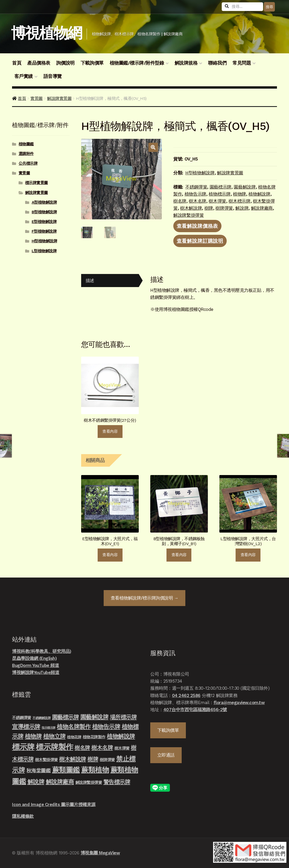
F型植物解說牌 (44, 231)
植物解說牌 (259, 194)
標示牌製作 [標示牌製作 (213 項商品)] (55, 747)
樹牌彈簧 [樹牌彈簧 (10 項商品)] (107, 760)
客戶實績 (24, 76)
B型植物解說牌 (44, 212)
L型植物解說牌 (44, 251)
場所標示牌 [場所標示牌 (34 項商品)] (123, 717)
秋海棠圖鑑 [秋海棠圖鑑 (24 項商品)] (39, 771)
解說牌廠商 (262, 208)
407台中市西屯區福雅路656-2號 (195, 710)
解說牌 (242, 208)
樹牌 (209, 208)
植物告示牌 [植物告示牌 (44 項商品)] (106, 727)
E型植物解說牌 (44, 222)
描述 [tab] (90, 281)
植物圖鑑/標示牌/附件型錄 (137, 63)
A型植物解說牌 (44, 202)
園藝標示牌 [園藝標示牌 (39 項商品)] (66, 717)
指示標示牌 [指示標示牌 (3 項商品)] (49, 728)
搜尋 (269, 7)
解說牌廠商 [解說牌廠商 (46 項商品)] (60, 782)
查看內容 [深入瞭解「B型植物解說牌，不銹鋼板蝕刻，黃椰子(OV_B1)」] (179, 555)
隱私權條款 (23, 816)
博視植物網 (46, 33)
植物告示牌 (195, 194)
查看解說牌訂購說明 (200, 241)
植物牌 (240, 194)
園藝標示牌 (221, 187)
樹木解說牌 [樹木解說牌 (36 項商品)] (73, 759)
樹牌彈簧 (224, 208)
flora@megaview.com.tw (239, 703)
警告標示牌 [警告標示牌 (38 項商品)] (117, 782)
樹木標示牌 (239, 201)
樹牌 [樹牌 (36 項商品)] (93, 759)
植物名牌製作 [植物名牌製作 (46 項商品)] (74, 727)
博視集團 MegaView (100, 853)
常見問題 (242, 63)
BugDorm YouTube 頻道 (35, 665)
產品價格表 (39, 63)
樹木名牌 (198, 201)
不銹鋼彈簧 (196, 187)
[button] (153, 147)
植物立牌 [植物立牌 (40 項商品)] (54, 736)
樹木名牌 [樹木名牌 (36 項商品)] (102, 748)
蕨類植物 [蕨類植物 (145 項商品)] (95, 770)
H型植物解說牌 (200, 173)
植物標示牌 (219, 194)
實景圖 (37, 98)
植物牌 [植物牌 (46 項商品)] (33, 736)
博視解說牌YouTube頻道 (36, 672)
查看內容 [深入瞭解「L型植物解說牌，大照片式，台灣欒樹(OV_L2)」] (248, 555)
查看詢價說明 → (144, 598)
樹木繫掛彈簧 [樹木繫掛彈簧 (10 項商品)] (46, 760)
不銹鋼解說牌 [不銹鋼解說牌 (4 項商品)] (41, 718)
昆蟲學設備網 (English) (34, 658)
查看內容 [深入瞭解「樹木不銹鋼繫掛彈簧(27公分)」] (110, 431)
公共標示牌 (28, 163)
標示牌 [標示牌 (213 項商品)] (23, 747)
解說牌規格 (186, 63)
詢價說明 (65, 63)
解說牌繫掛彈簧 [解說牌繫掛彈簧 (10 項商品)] (89, 783)
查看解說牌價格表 (198, 226)
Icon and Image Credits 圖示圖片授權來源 (54, 804)
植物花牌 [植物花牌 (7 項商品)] (74, 737)
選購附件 (26, 154)
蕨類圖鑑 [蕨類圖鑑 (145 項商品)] (66, 770)
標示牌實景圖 (37, 183)
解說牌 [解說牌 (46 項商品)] (36, 782)
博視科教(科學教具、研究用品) (42, 651)
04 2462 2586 (186, 695)
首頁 (17, 63)
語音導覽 (53, 76)
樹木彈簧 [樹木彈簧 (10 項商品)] (122, 748)
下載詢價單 (92, 63)
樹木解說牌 (191, 208)
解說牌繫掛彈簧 (189, 215)
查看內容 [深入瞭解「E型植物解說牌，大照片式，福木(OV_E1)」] (110, 555)
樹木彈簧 (217, 201)
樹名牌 (180, 201)
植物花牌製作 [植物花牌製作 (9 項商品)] (94, 737)
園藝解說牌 (245, 187)
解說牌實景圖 (59, 98)
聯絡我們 (217, 63)
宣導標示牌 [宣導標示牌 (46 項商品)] (26, 727)
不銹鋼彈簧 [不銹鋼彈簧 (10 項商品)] (22, 718)
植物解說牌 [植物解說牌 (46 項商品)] (121, 736)
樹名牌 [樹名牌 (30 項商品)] (82, 748)
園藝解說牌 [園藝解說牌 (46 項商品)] (95, 717)
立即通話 (166, 755)
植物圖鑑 (26, 144)
